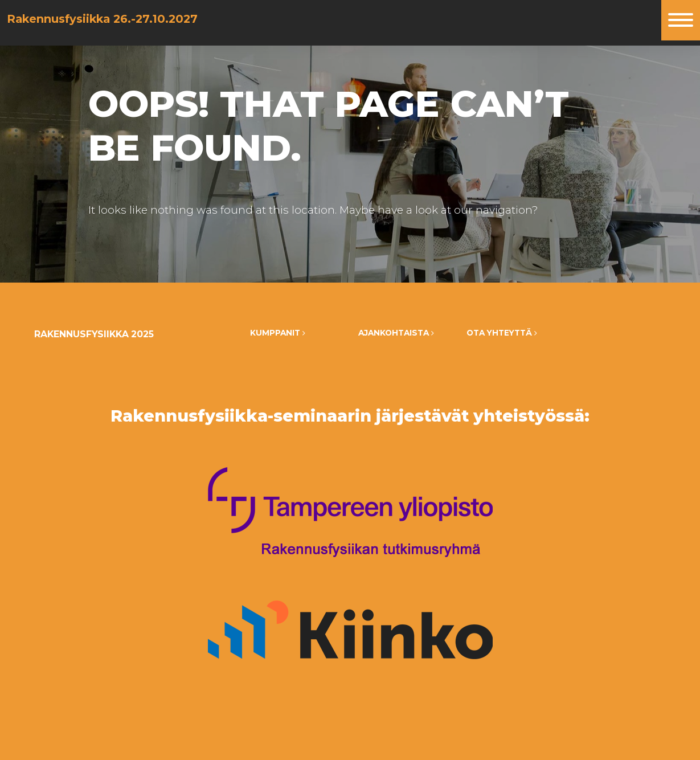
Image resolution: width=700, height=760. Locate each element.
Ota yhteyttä (502, 333)
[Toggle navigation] (681, 20)
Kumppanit (278, 333)
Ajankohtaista (396, 333)
